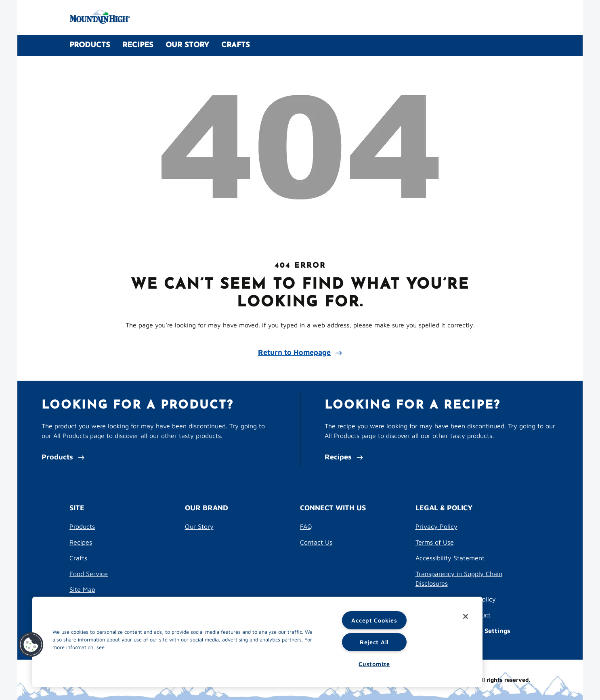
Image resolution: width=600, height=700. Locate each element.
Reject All (374, 642)
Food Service (89, 574)
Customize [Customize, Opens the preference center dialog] (374, 664)
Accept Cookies (374, 620)
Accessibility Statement (450, 558)
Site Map (82, 589)
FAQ (306, 526)
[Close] (466, 616)
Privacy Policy (436, 526)
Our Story (199, 526)
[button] (31, 645)
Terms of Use (435, 542)
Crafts (78, 558)
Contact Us (316, 542)
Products (63, 457)
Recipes (344, 457)
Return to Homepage (300, 352)
